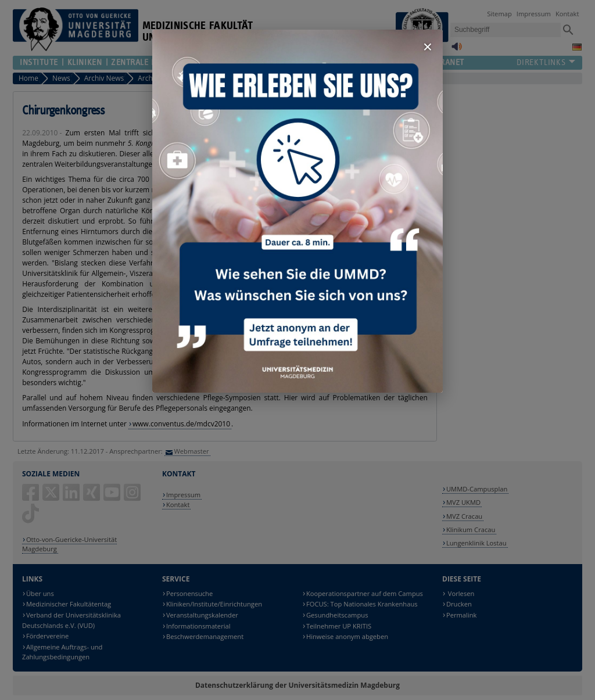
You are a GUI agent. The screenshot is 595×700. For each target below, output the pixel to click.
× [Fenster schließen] (428, 47)
